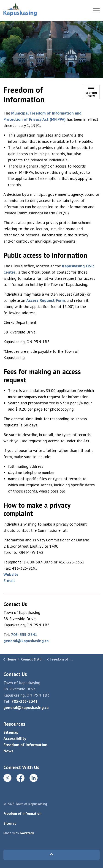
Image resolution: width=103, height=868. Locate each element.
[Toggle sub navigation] (91, 92)
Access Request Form (46, 300)
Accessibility (15, 738)
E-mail (9, 581)
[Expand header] (96, 10)
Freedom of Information (25, 745)
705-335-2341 (24, 634)
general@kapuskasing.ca (26, 641)
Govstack (27, 833)
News (8, 751)
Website (11, 574)
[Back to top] (51, 855)
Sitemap (11, 732)
